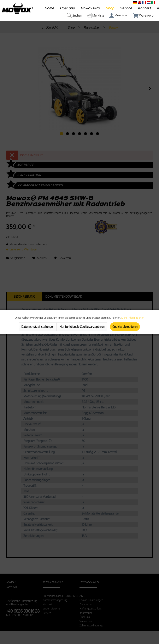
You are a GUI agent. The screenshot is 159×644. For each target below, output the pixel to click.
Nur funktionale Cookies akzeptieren (82, 327)
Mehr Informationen (133, 318)
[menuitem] (49, 9)
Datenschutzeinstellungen (38, 327)
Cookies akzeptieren (125, 327)
